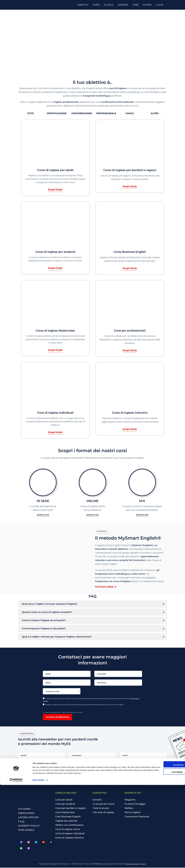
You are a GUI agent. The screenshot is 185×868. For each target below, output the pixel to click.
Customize (164, 855)
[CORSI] (97, 5)
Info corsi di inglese (103, 813)
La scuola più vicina (104, 804)
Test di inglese (132, 813)
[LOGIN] (160, 5)
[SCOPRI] (148, 5)
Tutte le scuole (101, 809)
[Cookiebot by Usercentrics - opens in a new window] (16, 863)
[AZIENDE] (124, 5)
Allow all (164, 848)
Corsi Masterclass (65, 813)
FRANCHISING (26, 813)
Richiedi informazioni (57, 717)
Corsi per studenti (65, 804)
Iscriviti (26, 778)
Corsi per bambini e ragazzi (71, 809)
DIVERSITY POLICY (29, 826)
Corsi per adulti (64, 800)
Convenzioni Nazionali (137, 817)
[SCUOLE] (110, 5)
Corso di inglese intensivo (70, 838)
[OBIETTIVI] (84, 5)
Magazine (130, 800)
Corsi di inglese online (68, 830)
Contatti (97, 800)
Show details (38, 863)
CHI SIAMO (24, 809)
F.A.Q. (21, 822)
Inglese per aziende (66, 821)
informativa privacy (113, 763)
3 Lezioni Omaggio (135, 804)
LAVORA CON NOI (28, 818)
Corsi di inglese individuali (70, 834)
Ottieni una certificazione (69, 826)
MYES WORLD (26, 830)
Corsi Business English (68, 817)
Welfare (129, 809)
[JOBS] (136, 5)
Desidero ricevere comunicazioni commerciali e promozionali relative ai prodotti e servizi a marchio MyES (83, 705)
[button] (30, 113)
